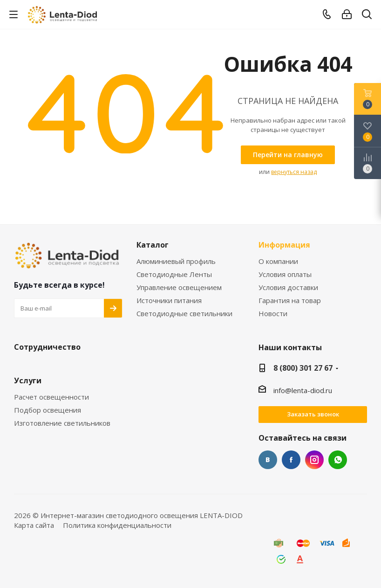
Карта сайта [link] (34, 525)
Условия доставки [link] (288, 287)
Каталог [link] (153, 245)
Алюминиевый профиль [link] (176, 261)
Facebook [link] (291, 460)
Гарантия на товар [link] (290, 301)
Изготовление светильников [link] (62, 423)
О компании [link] (278, 261)
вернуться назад (294, 172)
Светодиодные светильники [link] (184, 314)
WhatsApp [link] (338, 460)
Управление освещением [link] (179, 287)
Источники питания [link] (169, 301)
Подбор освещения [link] (48, 410)
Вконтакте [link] (268, 460)
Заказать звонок (313, 414)
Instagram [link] (314, 460)
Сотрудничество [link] (47, 347)
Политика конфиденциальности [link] (117, 525)
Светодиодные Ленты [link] (174, 274)
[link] (63, 14)
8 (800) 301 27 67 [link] (303, 368)
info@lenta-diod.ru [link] (303, 390)
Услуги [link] (28, 381)
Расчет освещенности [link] (51, 397)
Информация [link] (284, 245)
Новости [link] (273, 314)
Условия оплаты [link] (285, 274)
